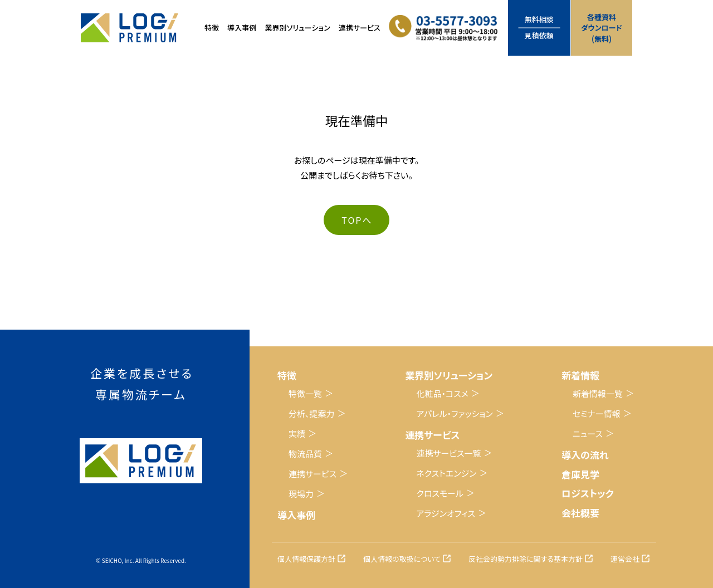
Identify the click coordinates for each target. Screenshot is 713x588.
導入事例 (242, 28)
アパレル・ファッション (454, 413)
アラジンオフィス (446, 513)
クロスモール (440, 493)
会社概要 (580, 513)
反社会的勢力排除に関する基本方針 (526, 559)
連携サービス (312, 474)
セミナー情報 (597, 413)
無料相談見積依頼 (539, 27)
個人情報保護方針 (306, 559)
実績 (297, 433)
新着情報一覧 (598, 393)
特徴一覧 (305, 393)
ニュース (588, 433)
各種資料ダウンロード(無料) (602, 28)
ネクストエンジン (446, 473)
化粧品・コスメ (442, 393)
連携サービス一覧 (448, 453)
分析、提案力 (312, 413)
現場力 (301, 494)
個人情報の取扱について (402, 559)
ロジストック (588, 493)
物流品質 (305, 454)
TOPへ (357, 220)
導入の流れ (585, 455)
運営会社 (625, 559)
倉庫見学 (580, 474)
